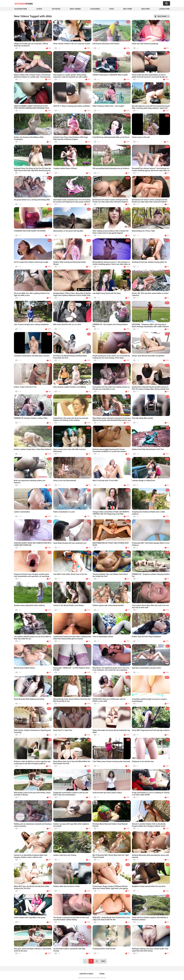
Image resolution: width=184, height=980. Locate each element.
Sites (112, 9)
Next (103, 961)
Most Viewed (75, 9)
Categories (95, 9)
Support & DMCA (86, 974)
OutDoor (24, 4)
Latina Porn (164, 9)
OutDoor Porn (90, 978)
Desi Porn (146, 9)
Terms (102, 974)
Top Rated (56, 9)
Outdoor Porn (21, 9)
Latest (39, 9)
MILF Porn (128, 9)
